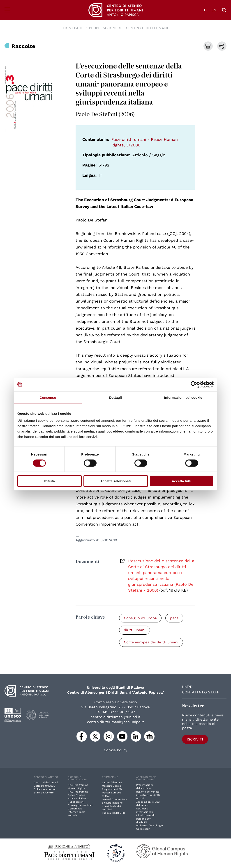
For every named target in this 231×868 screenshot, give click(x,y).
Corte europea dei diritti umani (151, 642)
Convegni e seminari (80, 805)
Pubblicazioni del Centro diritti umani (128, 28)
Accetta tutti (181, 481)
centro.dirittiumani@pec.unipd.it (115, 722)
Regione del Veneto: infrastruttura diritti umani (148, 795)
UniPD (187, 687)
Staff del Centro (44, 793)
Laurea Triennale (112, 783)
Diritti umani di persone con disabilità (145, 819)
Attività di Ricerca (79, 799)
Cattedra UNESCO (45, 786)
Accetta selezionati (115, 481)
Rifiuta (50, 481)
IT (206, 10)
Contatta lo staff (201, 692)
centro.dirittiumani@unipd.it (115, 717)
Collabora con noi (45, 789)
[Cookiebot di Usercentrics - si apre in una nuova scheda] (194, 384)
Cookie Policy (115, 750)
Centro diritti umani (46, 783)
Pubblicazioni (76, 802)
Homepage (73, 28)
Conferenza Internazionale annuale (76, 812)
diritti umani (135, 630)
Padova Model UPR (113, 813)
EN (214, 10)
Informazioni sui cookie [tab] (183, 397)
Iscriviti (195, 739)
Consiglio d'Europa (140, 618)
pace (174, 618)
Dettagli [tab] (115, 397)
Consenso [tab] (48, 397)
